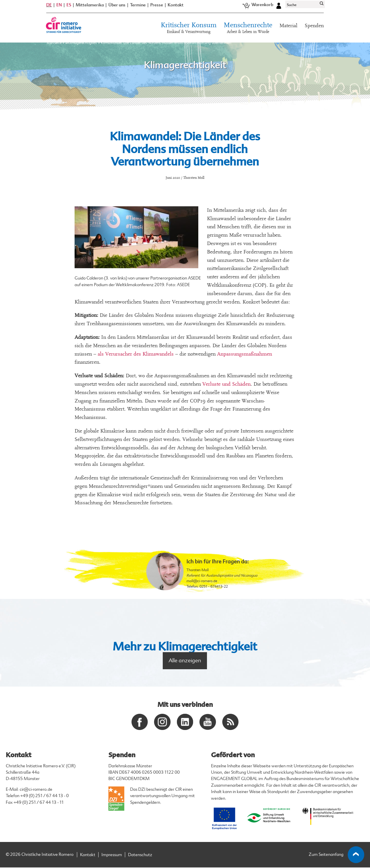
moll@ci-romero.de (202, 581)
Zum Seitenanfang (337, 855)
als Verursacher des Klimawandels (136, 354)
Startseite (54, 46)
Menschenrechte (248, 32)
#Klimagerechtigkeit (81, 46)
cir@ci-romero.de (36, 790)
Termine (138, 8)
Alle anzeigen (185, 661)
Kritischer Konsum (189, 32)
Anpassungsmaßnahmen (245, 354)
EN (59, 8)
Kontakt (176, 8)
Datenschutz (140, 855)
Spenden (314, 29)
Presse (157, 8)
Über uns (117, 8)
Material (288, 29)
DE (49, 8)
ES (69, 8)
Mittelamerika (90, 8)
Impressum (112, 855)
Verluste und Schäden (226, 384)
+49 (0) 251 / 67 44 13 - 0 (45, 796)
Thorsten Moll (198, 570)
